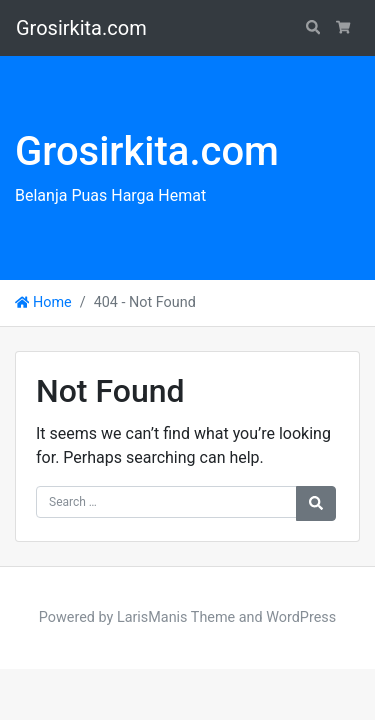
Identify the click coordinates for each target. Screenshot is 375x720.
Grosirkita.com (81, 28)
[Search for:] (166, 502)
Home (43, 302)
